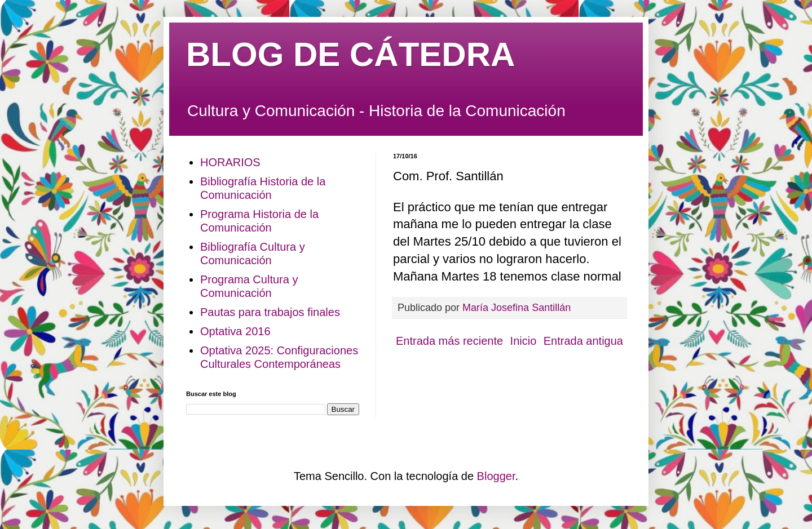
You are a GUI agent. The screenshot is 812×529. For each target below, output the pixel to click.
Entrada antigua (583, 341)
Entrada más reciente (449, 341)
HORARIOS (230, 162)
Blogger (496, 476)
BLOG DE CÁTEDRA (350, 54)
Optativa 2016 (235, 331)
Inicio (524, 341)
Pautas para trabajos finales (270, 312)
